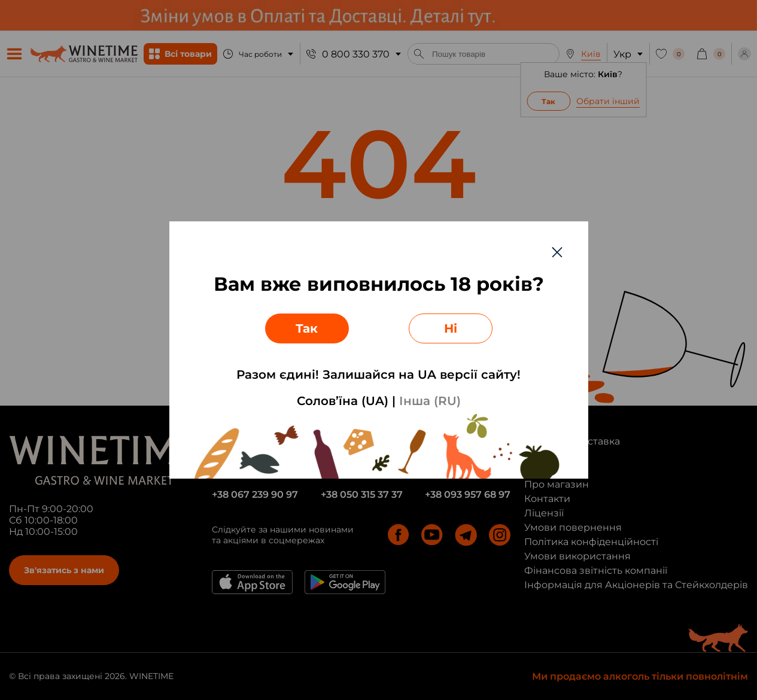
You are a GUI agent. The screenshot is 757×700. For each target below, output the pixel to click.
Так (307, 328)
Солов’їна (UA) (343, 401)
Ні (451, 328)
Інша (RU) (430, 401)
